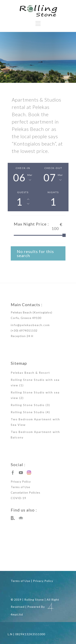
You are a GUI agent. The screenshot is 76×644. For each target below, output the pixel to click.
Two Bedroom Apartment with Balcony (35, 435)
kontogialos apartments (45, 549)
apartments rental (36, 555)
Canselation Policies (26, 492)
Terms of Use (20, 487)
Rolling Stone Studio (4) (30, 412)
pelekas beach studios (24, 549)
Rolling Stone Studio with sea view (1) (35, 382)
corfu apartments (43, 561)
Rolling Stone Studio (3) (30, 405)
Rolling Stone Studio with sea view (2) (35, 395)
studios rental (21, 555)
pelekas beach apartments (19, 543)
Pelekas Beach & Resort (30, 373)
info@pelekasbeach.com (30, 325)
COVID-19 (18, 498)
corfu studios (57, 561)
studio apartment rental (24, 561)
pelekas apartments (39, 543)
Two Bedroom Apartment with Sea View (35, 422)
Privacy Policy (21, 481)
